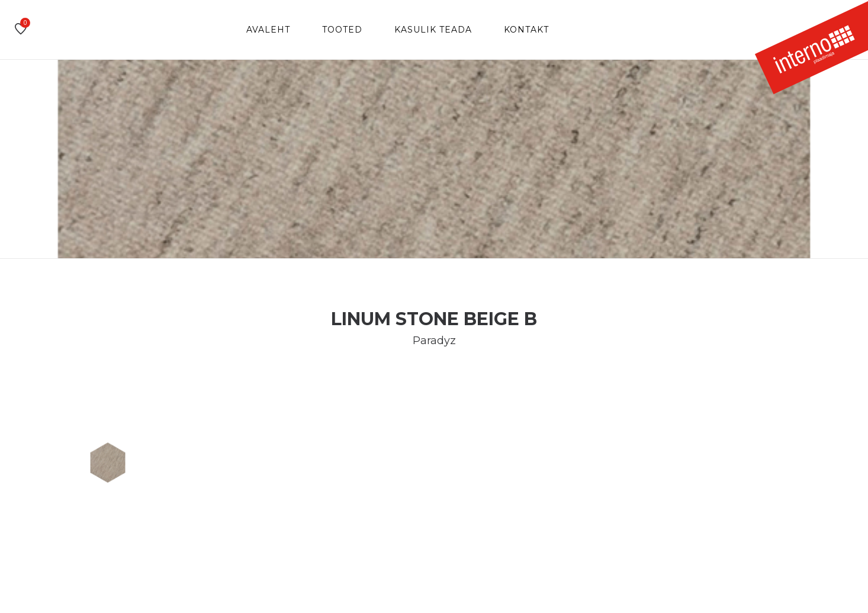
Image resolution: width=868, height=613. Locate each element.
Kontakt (526, 30)
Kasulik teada (433, 30)
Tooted (342, 30)
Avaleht (268, 30)
